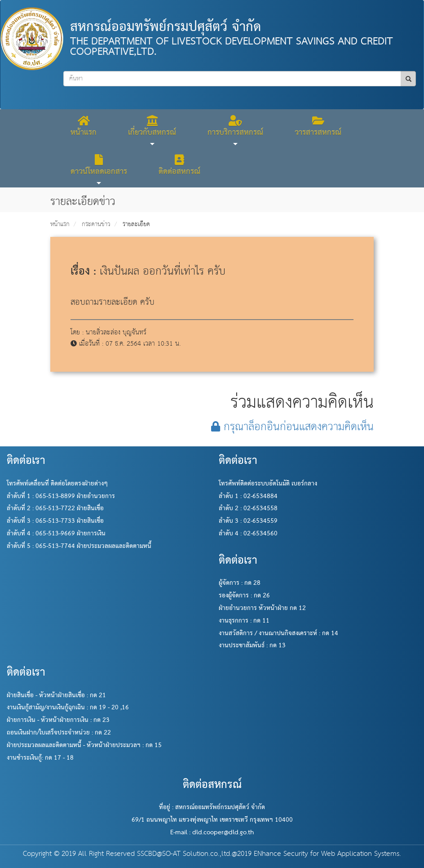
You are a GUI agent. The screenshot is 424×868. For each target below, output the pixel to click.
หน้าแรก (60, 224)
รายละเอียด (136, 224)
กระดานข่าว (96, 224)
